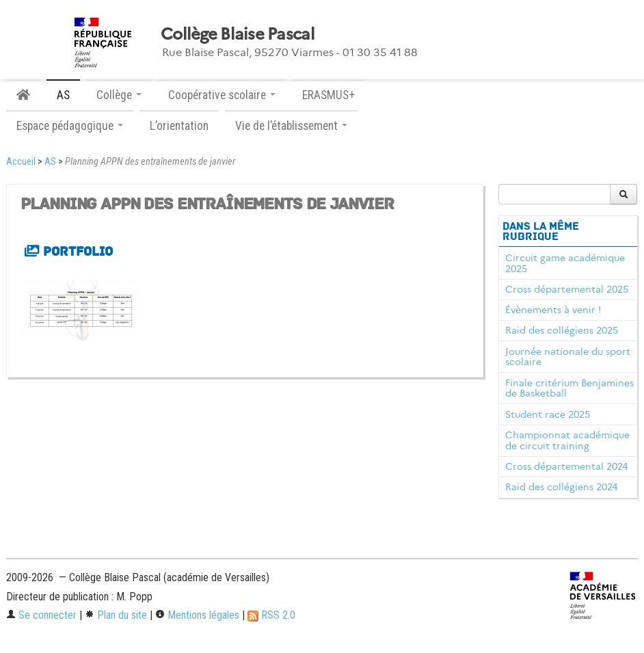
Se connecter (41, 615)
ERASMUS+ (328, 95)
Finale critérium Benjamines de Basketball (569, 388)
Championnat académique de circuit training (567, 440)
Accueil (21, 162)
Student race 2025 (548, 414)
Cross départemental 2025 (567, 289)
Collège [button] (119, 95)
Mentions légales (197, 615)
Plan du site (116, 615)
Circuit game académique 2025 (565, 263)
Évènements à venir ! (553, 310)
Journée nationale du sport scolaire (568, 357)
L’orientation (179, 126)
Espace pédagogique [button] (70, 126)
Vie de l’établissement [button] (291, 126)
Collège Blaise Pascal (238, 34)
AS (63, 95)
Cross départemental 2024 (566, 466)
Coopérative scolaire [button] (222, 95)
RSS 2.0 (271, 615)
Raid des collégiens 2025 (562, 330)
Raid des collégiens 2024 (561, 487)
